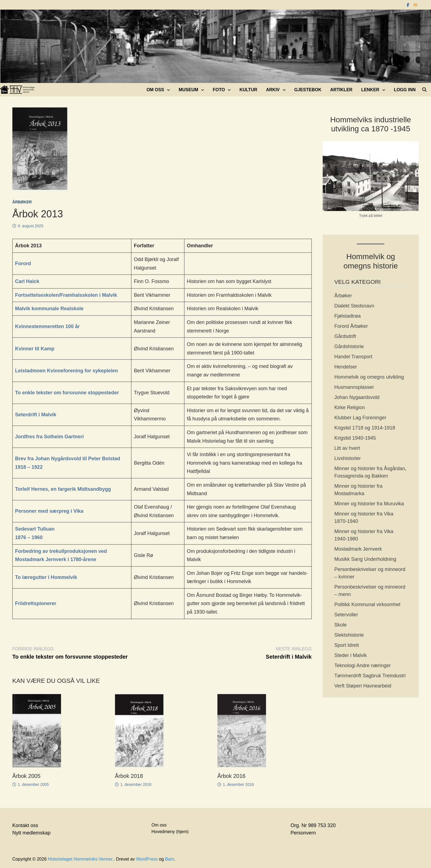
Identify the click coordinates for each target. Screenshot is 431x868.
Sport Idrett (346, 645)
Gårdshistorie (349, 346)
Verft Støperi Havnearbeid (363, 686)
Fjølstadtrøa (347, 316)
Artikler (341, 90)
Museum (188, 90)
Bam (170, 859)
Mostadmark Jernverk (358, 549)
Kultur (248, 90)
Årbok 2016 (231, 776)
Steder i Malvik (350, 655)
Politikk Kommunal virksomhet (367, 604)
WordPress (147, 859)
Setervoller (346, 615)
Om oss (155, 90)
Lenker (370, 90)
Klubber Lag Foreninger (360, 418)
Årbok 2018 (129, 776)
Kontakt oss (25, 825)
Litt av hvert (347, 448)
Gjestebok (308, 90)
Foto (219, 90)
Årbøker (22, 202)
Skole (340, 625)
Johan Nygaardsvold (357, 397)
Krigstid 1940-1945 (355, 438)
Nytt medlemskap (31, 833)
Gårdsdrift (345, 336)
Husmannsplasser (354, 387)
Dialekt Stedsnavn (354, 306)
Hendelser (346, 367)
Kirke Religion (350, 407)
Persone (25, 511)
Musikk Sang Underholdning (365, 559)
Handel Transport (353, 357)
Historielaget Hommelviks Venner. (81, 859)
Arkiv (273, 90)
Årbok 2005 (26, 776)
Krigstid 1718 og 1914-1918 (365, 428)
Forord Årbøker (351, 326)
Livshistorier (347, 458)
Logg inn (405, 90)
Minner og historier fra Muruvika (369, 504)
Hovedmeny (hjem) (170, 832)
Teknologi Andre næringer (362, 665)
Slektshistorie (349, 635)
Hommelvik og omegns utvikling (369, 377)
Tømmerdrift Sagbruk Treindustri (370, 676)
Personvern (303, 833)
